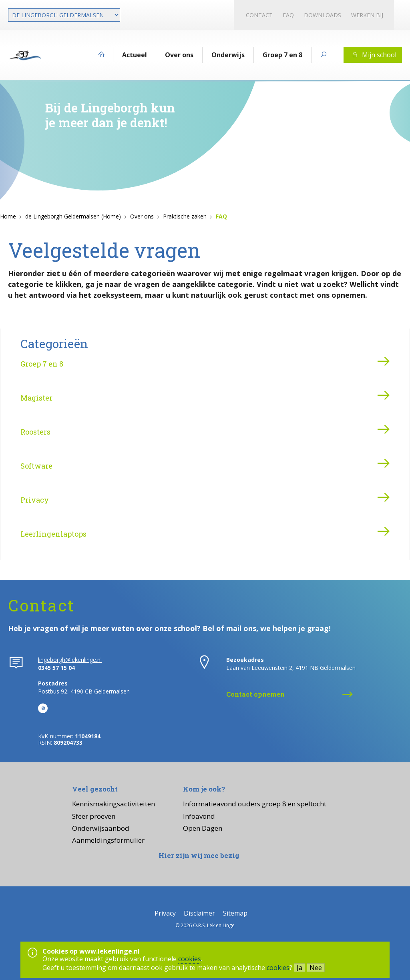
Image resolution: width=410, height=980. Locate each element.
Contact (259, 15)
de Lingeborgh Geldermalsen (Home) (73, 216)
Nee (316, 968)
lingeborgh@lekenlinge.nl (70, 660)
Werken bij (367, 15)
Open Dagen (203, 828)
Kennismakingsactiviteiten (114, 804)
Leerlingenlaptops (53, 534)
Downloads (323, 15)
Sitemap (235, 913)
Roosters (35, 432)
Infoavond (199, 816)
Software (36, 466)
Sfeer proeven (94, 816)
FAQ (288, 15)
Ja (299, 968)
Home (8, 216)
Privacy (35, 500)
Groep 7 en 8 (42, 364)
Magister (36, 398)
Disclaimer (199, 913)
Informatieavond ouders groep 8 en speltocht (255, 804)
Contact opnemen (255, 694)
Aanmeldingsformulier (108, 840)
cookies (190, 959)
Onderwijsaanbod (101, 828)
